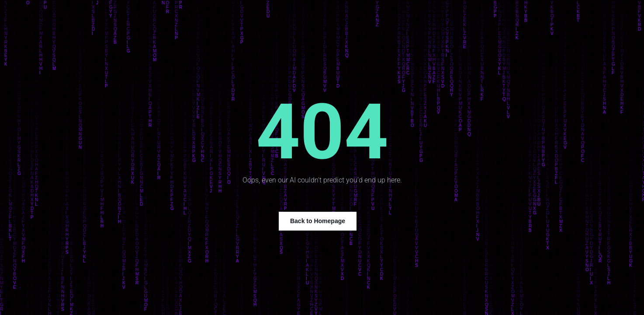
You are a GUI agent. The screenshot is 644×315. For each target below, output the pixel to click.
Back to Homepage (318, 221)
